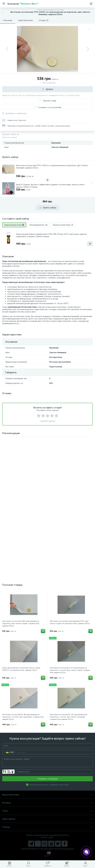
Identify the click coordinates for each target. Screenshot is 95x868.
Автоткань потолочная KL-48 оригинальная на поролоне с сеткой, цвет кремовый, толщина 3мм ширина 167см (23, 717)
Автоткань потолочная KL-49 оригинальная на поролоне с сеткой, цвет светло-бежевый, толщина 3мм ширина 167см (68, 717)
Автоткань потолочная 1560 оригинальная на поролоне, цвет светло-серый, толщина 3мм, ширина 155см (21, 623)
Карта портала (47, 819)
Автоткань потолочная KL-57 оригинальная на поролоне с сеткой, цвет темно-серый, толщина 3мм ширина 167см (70, 670)
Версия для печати (47, 795)
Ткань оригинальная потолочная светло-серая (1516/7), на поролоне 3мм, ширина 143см (21, 669)
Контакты (47, 803)
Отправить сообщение (47, 779)
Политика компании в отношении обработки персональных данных (48, 849)
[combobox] (8, 752)
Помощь (47, 827)
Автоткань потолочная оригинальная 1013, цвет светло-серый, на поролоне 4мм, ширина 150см (70, 622)
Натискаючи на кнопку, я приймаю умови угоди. (49, 785)
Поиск (47, 811)
